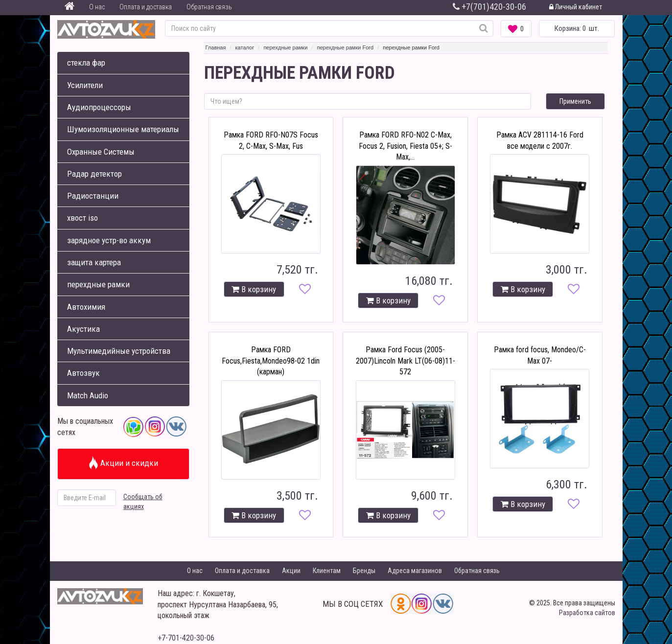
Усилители (85, 85)
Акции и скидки (123, 463)
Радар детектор (94, 174)
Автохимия (86, 307)
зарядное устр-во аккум (109, 240)
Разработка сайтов (587, 613)
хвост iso (82, 218)
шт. (577, 28)
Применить (575, 101)
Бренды (364, 571)
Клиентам (327, 571)
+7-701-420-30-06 (186, 638)
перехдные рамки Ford (345, 47)
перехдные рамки (98, 284)
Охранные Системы (101, 152)
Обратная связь (209, 7)
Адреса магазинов (415, 571)
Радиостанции (93, 196)
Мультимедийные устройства (119, 351)
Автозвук (83, 373)
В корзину (254, 289)
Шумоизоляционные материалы (123, 129)
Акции (291, 571)
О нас (97, 7)
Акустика (83, 329)
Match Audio (88, 395)
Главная (216, 47)
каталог (245, 47)
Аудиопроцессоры (99, 107)
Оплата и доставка (146, 7)
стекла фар (86, 63)
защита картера (94, 262)
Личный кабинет (576, 7)
